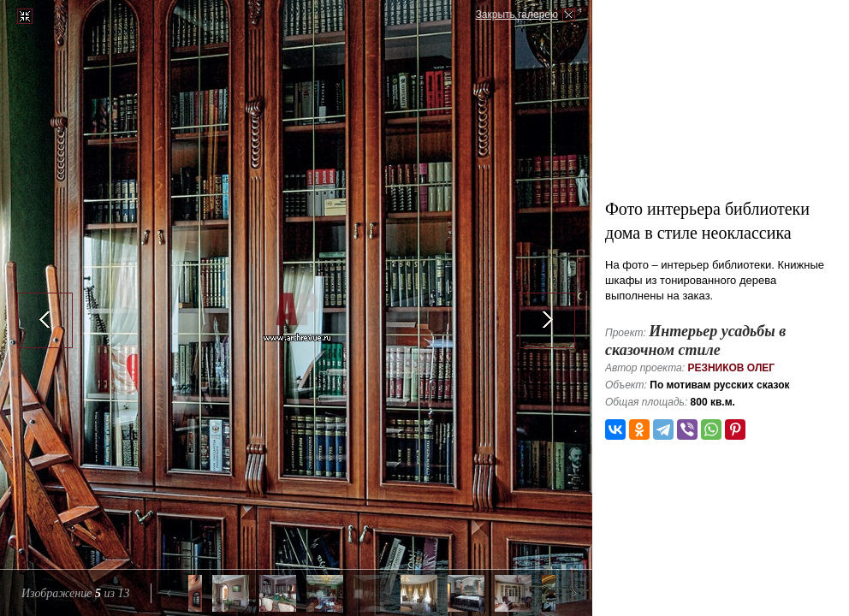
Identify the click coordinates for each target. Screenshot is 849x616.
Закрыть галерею (517, 15)
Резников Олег (731, 368)
